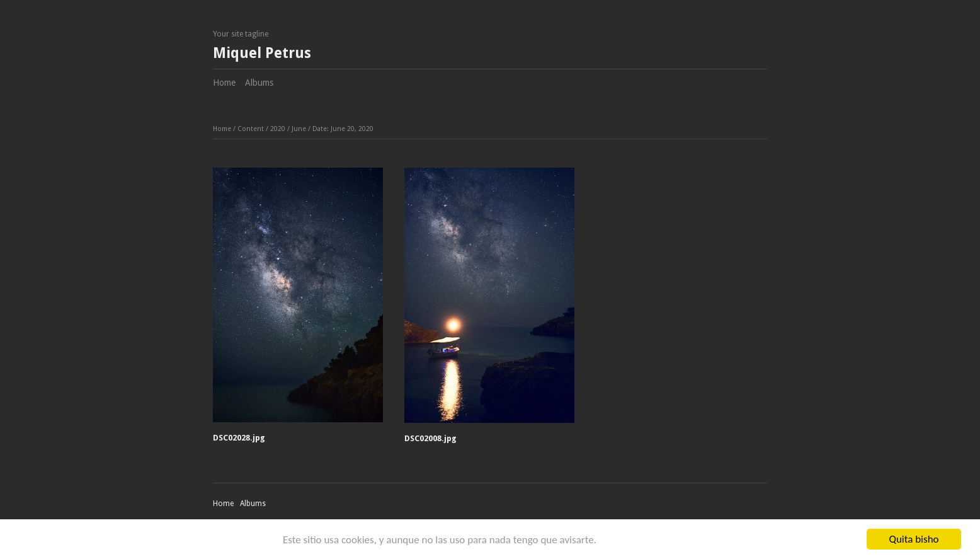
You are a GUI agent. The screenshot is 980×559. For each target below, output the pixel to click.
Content (251, 129)
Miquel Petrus (262, 53)
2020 (278, 129)
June (299, 129)
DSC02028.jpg (239, 438)
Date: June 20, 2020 (343, 129)
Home (224, 83)
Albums (259, 83)
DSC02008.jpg (430, 438)
